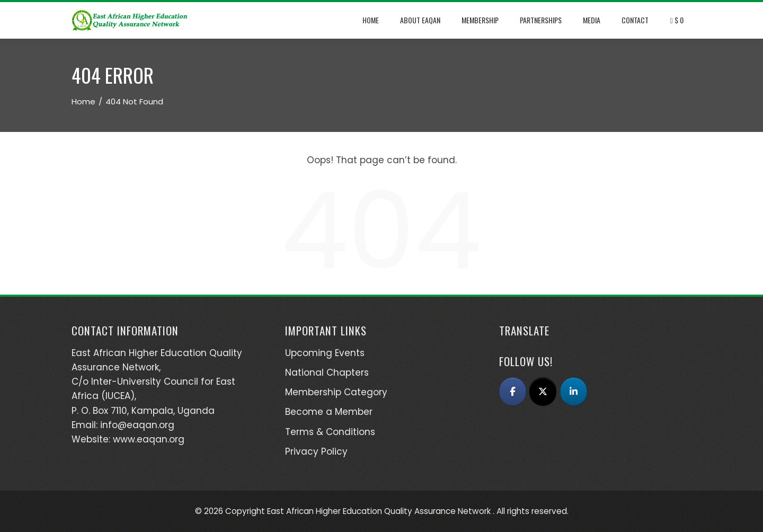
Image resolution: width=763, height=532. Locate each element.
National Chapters (327, 373)
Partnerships (541, 20)
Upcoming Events (325, 353)
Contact (635, 20)
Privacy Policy (316, 451)
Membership (480, 20)
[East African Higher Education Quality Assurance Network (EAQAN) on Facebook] (513, 392)
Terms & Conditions (330, 432)
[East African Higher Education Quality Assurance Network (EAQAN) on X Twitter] (543, 392)
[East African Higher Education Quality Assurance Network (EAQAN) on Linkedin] (574, 392)
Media (592, 20)
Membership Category (336, 392)
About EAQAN (420, 20)
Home (371, 20)
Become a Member (329, 412)
